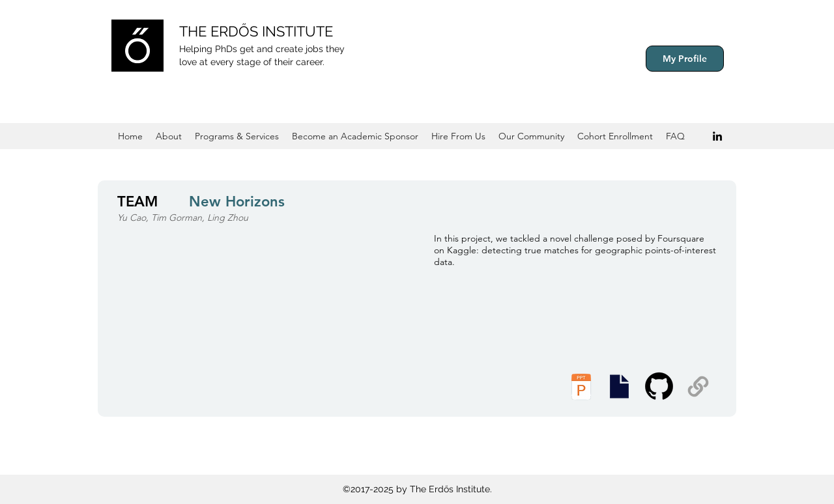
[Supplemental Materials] (698, 386)
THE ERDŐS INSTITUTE (256, 31)
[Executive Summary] (619, 386)
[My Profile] (685, 59)
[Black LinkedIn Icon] (717, 136)
